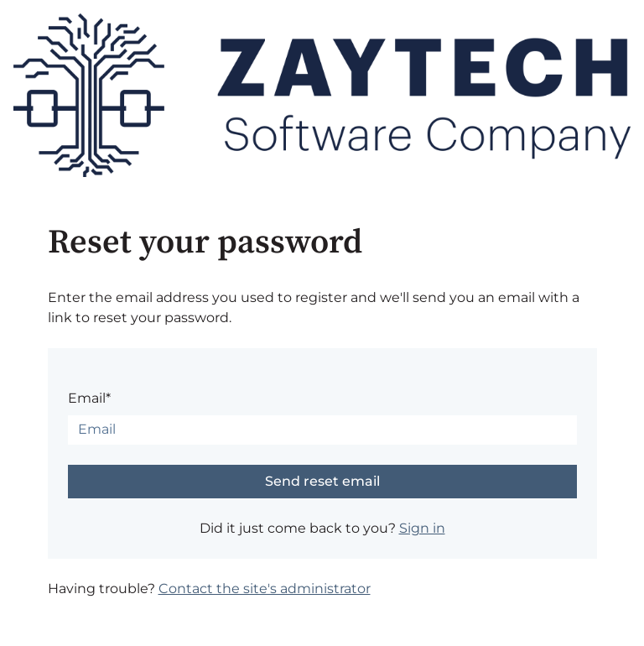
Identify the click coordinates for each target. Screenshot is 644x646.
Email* (89, 398)
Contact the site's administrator (265, 589)
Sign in (422, 528)
